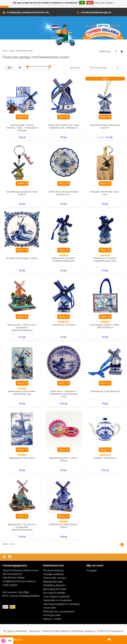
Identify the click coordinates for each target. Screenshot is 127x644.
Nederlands (105, 51)
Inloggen (92, 570)
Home (5, 51)
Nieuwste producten (98, 68)
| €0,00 (14, 640)
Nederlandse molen (24, 51)
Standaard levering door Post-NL (28, 13)
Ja (82, 3)
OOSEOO (102, 631)
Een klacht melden (54, 593)
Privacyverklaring (53, 570)
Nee (90, 3)
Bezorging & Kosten (55, 589)
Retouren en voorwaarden (59, 612)
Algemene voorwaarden (58, 600)
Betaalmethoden (53, 582)
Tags (12, 51)
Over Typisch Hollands (56, 597)
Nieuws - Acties (52, 619)
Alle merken (75, 68)
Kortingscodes (52, 615)
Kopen (22, 117)
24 (118, 68)
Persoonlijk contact (55, 578)
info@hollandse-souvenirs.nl (19, 581)
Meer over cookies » (105, 3)
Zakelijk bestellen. (54, 574)
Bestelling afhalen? (54, 585)
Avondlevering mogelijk (96, 13)
